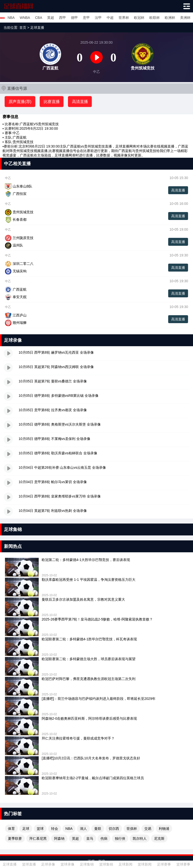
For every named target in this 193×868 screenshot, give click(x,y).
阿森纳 (59, 838)
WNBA (25, 18)
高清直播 (80, 101)
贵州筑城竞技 (48, 124)
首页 (23, 28)
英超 (51, 18)
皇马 (90, 838)
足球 (26, 829)
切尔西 (114, 829)
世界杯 (124, 18)
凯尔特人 (140, 838)
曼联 (98, 829)
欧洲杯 (170, 18)
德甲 (74, 18)
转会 (55, 829)
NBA (11, 18)
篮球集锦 (106, 864)
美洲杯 (185, 18)
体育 (11, 829)
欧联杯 (155, 18)
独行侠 (120, 838)
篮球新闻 (145, 864)
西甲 (63, 18)
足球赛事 (164, 864)
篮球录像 (67, 864)
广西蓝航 (27, 124)
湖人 (83, 829)
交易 (148, 829)
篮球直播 (29, 864)
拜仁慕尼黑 (38, 838)
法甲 (98, 18)
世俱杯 (132, 829)
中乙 (16, 133)
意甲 (86, 18)
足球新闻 (126, 864)
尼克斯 (159, 838)
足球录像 (48, 864)
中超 (110, 18)
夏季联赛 (15, 838)
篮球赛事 (183, 864)
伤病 (104, 838)
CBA (39, 18)
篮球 (40, 829)
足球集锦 (87, 864)
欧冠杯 (139, 18)
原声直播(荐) (20, 101)
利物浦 (164, 829)
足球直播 (37, 28)
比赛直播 (52, 101)
